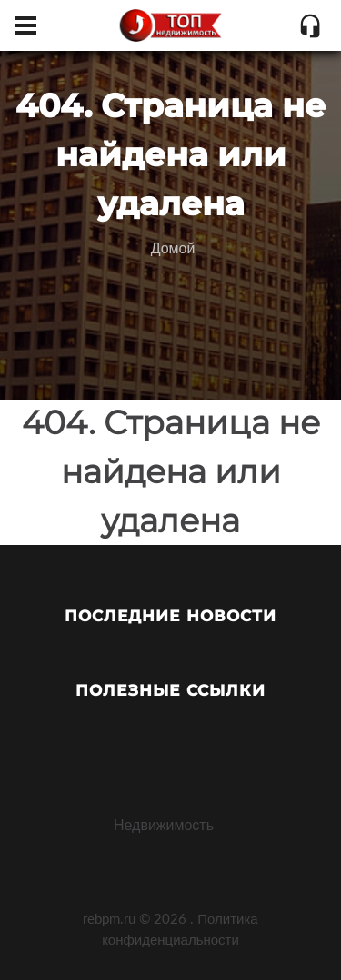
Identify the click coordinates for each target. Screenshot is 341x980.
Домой (173, 247)
